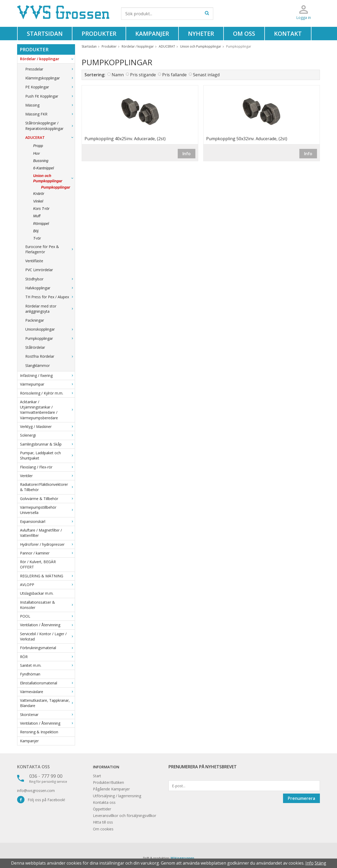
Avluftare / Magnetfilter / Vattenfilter (47, 533)
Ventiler (47, 476)
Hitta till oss (103, 822)
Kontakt (288, 33)
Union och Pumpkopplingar (54, 178)
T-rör (37, 238)
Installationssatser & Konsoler (47, 605)
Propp (38, 146)
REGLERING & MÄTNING (47, 576)
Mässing (50, 105)
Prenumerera (301, 798)
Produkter (99, 33)
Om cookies (103, 829)
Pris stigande (143, 75)
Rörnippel (41, 224)
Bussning (41, 161)
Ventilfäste (34, 261)
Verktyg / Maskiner (47, 427)
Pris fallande (174, 75)
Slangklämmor (38, 365)
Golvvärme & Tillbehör (47, 499)
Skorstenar (47, 715)
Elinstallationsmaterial (47, 683)
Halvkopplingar (50, 288)
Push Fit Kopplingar (50, 96)
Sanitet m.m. (47, 665)
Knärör (39, 194)
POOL (47, 616)
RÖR (47, 657)
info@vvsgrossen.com (36, 791)
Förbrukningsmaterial (47, 648)
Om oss (244, 33)
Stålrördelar (35, 347)
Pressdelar (50, 69)
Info (187, 154)
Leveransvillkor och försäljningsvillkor (125, 816)
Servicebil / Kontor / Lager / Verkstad (47, 636)
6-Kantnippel (44, 168)
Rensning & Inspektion (39, 732)
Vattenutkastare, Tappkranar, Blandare (47, 703)
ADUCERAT (50, 137)
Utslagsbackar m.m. (37, 593)
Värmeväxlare (47, 692)
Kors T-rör (41, 209)
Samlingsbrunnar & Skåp (47, 444)
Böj (36, 231)
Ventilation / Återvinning (47, 625)
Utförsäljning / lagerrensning (117, 796)
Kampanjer (152, 33)
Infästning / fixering (47, 375)
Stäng (320, 863)
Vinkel (38, 201)
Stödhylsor (50, 279)
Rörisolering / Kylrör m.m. (47, 393)
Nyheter (201, 33)
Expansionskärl (47, 521)
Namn (118, 75)
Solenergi (47, 435)
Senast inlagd (206, 75)
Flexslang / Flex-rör (47, 467)
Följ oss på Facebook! (41, 800)
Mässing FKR (50, 114)
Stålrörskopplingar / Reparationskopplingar (50, 126)
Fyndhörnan (30, 674)
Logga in (304, 17)
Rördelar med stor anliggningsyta (50, 309)
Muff (37, 216)
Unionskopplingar (50, 329)
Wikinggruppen (182, 858)
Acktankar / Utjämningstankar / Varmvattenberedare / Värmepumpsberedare (47, 410)
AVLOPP (47, 585)
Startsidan (45, 33)
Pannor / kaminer (47, 553)
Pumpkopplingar (56, 187)
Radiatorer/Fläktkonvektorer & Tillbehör (47, 487)
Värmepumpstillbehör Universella (47, 510)
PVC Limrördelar (39, 270)
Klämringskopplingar (50, 78)
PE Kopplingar (50, 87)
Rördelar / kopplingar (47, 59)
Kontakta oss (33, 767)
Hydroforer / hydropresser (47, 544)
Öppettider (102, 809)
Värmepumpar (47, 384)
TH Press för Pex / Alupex (50, 297)
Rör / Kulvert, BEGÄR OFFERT (38, 564)
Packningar (35, 320)
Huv (36, 153)
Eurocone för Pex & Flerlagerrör (50, 249)
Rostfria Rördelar (50, 356)
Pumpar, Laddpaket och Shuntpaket (47, 455)
